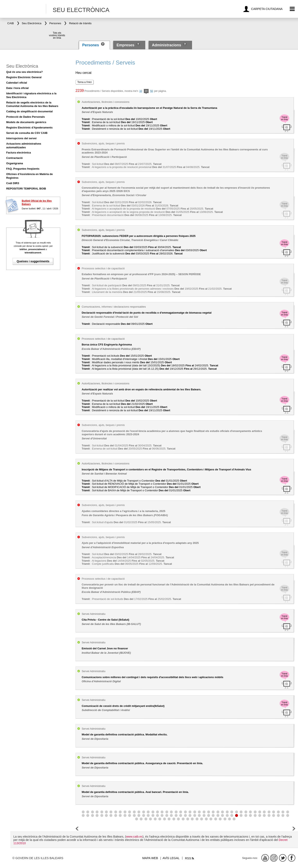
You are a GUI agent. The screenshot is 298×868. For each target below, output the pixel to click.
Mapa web (150, 858)
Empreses (125, 45)
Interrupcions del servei (21, 138)
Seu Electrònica (22, 66)
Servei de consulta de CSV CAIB (27, 133)
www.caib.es (134, 837)
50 (152, 91)
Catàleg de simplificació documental (29, 111)
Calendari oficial (17, 83)
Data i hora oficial (17, 88)
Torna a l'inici (85, 82)
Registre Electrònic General (24, 77)
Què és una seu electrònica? (24, 72)
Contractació (14, 158)
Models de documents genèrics (26, 122)
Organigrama (15, 163)
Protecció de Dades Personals (25, 117)
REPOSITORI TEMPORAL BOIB (26, 189)
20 (146, 91)
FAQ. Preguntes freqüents (23, 169)
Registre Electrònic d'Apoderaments (29, 128)
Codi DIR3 (13, 183)
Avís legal (171, 858)
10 (141, 91)
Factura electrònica (19, 153)
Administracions (166, 45)
